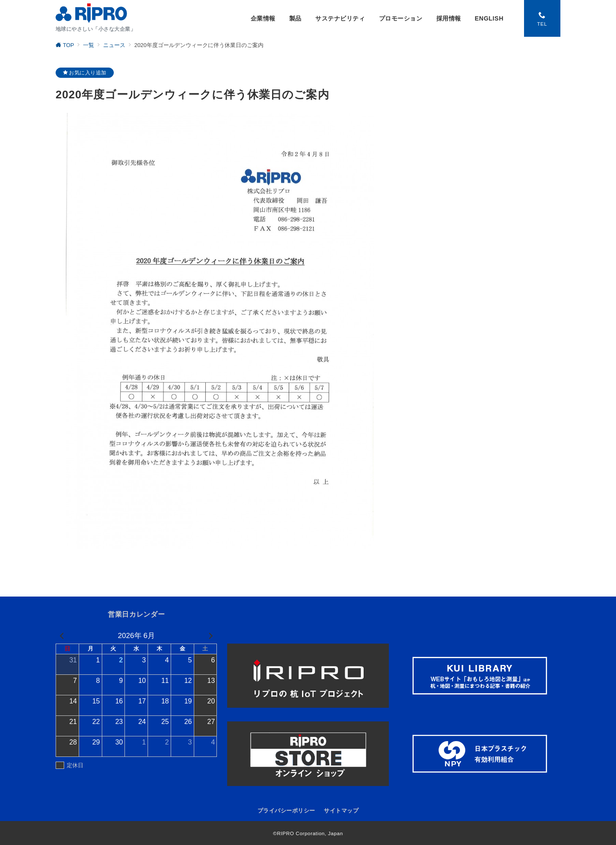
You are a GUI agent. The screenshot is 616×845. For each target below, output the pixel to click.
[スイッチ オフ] (542, 18)
